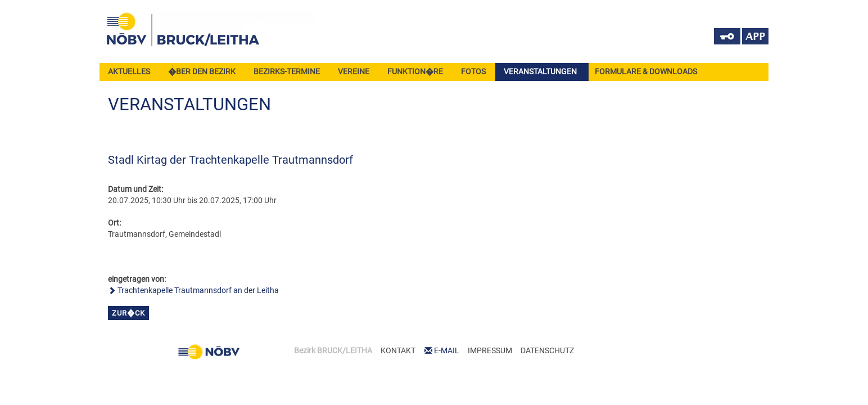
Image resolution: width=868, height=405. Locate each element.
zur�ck (128, 313)
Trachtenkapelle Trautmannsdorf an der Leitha (198, 290)
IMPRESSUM (490, 350)
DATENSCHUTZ (547, 350)
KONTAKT (398, 350)
